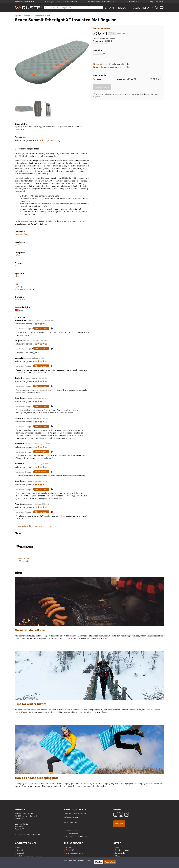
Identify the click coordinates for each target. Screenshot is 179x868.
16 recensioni (53, 141)
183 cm (18, 255)
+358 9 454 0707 (80, 813)
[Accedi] (152, 8)
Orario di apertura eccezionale (28, 834)
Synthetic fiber (22, 234)
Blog (117, 847)
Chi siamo (119, 856)
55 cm (18, 245)
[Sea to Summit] (24, 552)
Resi (18, 847)
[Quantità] (98, 53)
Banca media (120, 853)
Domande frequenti (73, 830)
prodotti (123, 8)
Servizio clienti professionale (101, 2)
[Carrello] (157, 8)
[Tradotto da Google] (23, 329)
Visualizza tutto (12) (24, 526)
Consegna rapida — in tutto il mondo (61, 2)
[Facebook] (116, 815)
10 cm (18, 276)
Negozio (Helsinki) (102, 64)
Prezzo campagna (101, 28)
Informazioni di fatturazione (76, 836)
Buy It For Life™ (157, 2)
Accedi (68, 847)
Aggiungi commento (43, 526)
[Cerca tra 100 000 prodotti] (73, 8)
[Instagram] (121, 815)
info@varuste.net (72, 817)
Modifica (99, 862)
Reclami (20, 850)
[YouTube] (127, 815)
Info (146, 8)
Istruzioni (20, 853)
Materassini (39, 16)
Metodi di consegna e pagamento (29, 856)
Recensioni (25, 2)
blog (136, 8)
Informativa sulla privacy (75, 853)
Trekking (27, 16)
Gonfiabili (51, 16)
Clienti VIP (70, 850)
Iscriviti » (119, 824)
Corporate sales (72, 833)
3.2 (16, 266)
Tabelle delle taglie (122, 850)
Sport (110, 8)
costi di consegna (122, 33)
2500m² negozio (132, 2)
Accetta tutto (110, 862)
